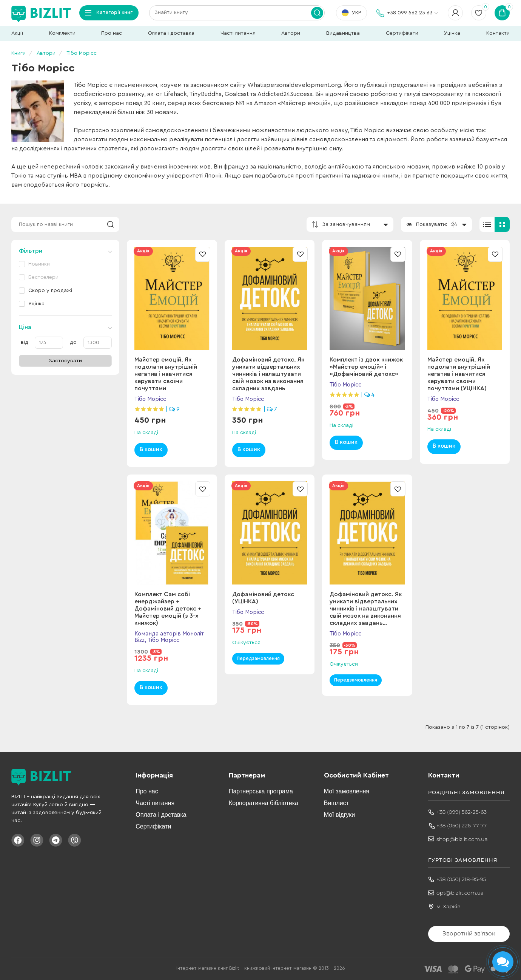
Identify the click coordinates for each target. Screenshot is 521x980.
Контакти (498, 33)
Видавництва (343, 33)
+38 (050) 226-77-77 (462, 825)
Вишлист (336, 803)
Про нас (112, 33)
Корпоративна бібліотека (264, 803)
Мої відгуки (339, 815)
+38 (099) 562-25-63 (462, 812)
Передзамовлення (258, 658)
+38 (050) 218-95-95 (461, 879)
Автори (291, 33)
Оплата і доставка (171, 33)
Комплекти (62, 33)
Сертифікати (402, 33)
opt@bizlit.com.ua (460, 893)
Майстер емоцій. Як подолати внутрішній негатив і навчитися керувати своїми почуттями (166, 374)
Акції (17, 33)
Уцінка (452, 33)
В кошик (151, 449)
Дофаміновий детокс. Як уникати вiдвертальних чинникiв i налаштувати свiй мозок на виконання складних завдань (268, 374)
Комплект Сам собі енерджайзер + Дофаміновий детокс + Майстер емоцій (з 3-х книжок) (168, 609)
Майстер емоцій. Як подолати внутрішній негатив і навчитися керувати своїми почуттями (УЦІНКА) (459, 374)
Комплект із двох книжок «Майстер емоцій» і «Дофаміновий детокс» (366, 367)
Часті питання (238, 33)
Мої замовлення (347, 791)
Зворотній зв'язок (469, 933)
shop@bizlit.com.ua (462, 839)
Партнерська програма (261, 791)
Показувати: (432, 224)
